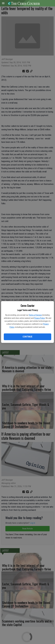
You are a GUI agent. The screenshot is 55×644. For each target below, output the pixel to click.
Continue (27, 337)
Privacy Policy (39, 318)
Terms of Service (35, 315)
